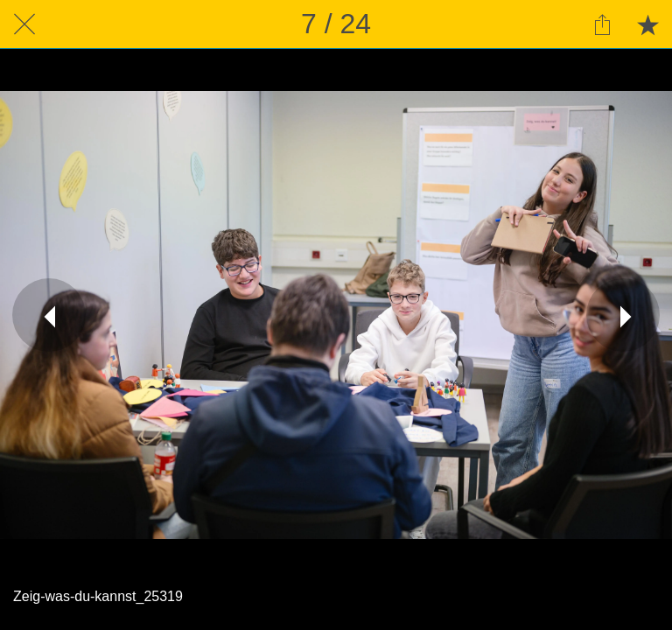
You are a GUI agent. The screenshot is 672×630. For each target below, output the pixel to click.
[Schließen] (24, 24)
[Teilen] (602, 24)
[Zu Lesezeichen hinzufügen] (647, 24)
